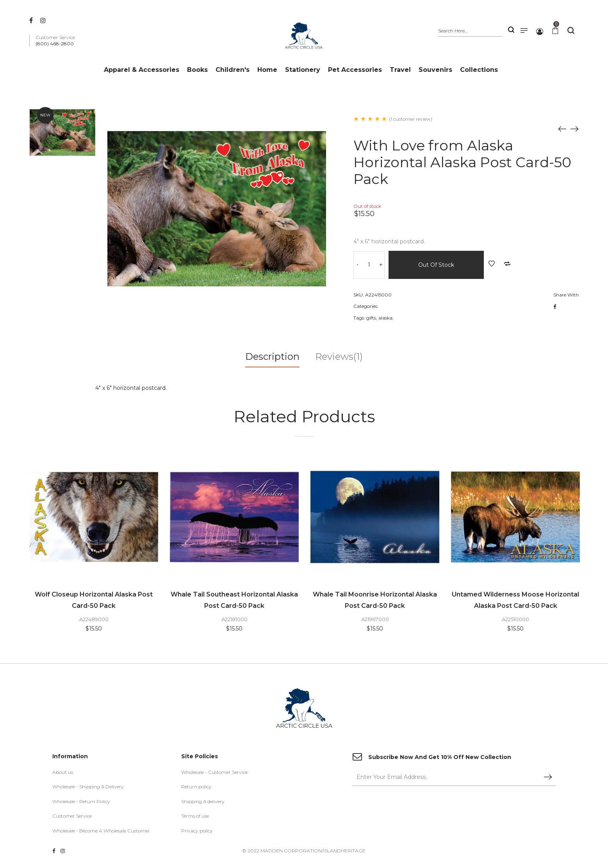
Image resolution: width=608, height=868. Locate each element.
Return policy (196, 787)
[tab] (272, 359)
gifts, (372, 318)
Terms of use (195, 817)
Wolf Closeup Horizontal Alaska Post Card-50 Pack (94, 600)
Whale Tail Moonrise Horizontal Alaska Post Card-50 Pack (375, 600)
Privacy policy (197, 831)
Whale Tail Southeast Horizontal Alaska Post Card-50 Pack (234, 600)
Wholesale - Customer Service (214, 772)
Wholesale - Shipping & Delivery (88, 787)
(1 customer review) (411, 119)
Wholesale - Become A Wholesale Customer (101, 831)
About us (63, 772)
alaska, (386, 318)
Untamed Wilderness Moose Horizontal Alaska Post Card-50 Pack (515, 600)
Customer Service (72, 817)
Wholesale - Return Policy (81, 802)
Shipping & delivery (203, 802)
